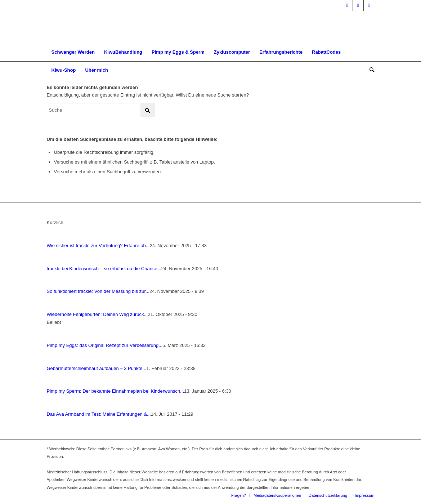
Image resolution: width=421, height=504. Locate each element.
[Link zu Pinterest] (369, 5)
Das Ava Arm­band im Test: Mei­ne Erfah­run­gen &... (99, 414)
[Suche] (370, 70)
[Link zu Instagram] (358, 5)
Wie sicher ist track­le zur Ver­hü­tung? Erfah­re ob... (98, 246)
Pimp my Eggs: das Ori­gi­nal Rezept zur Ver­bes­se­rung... (105, 345)
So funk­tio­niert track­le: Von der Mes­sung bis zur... (98, 291)
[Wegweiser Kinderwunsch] (210, 27)
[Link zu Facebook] (347, 5)
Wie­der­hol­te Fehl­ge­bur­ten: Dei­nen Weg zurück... (97, 314)
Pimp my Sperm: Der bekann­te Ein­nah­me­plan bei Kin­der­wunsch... (116, 391)
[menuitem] (73, 52)
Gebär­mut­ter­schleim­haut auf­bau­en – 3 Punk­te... (97, 368)
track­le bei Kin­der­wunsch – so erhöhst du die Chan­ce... (104, 269)
